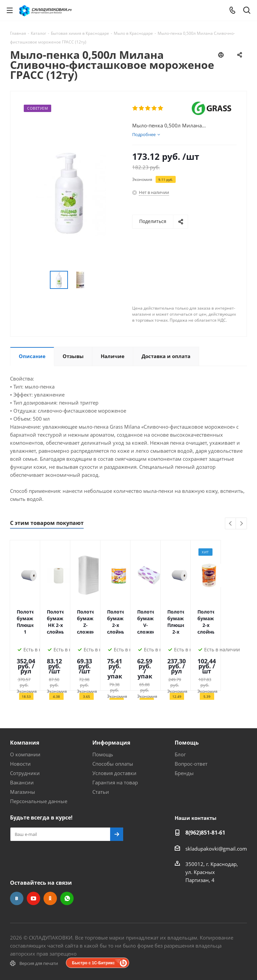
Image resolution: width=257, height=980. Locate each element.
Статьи (101, 792)
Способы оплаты (113, 764)
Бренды (184, 773)
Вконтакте (17, 898)
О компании (25, 754)
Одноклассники (50, 898)
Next (241, 524)
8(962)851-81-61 (205, 833)
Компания (25, 743)
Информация (111, 743)
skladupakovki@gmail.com (216, 849)
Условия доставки (114, 773)
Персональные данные (39, 801)
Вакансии (22, 782)
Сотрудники (25, 773)
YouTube (33, 898)
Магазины (23, 792)
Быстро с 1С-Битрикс (93, 963)
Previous (231, 524)
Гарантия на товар (115, 782)
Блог (180, 754)
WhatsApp (67, 898)
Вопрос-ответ (191, 764)
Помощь (103, 754)
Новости (20, 764)
